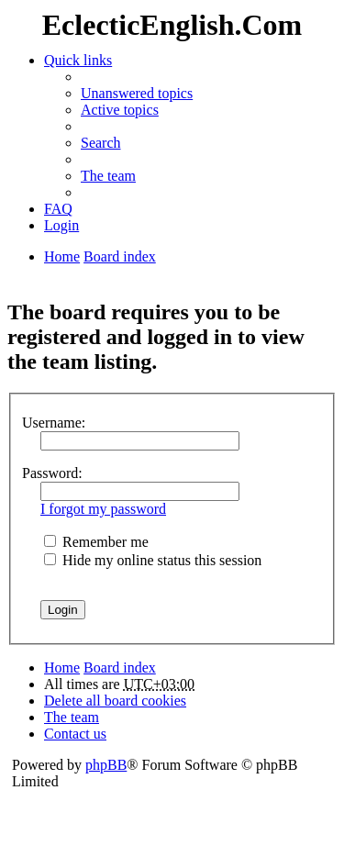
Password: (52, 473)
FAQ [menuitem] (58, 209)
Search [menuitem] (101, 143)
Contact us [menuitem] (75, 734)
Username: (54, 423)
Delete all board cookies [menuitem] (115, 701)
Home (62, 668)
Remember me (96, 542)
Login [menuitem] (61, 225)
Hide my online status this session (153, 560)
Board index (120, 668)
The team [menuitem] (108, 176)
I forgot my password (103, 509)
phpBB (106, 765)
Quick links (78, 60)
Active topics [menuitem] (120, 110)
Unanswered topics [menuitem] (137, 93)
